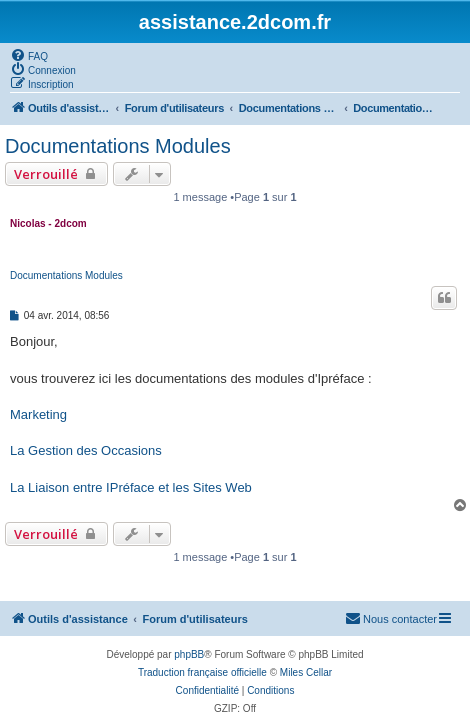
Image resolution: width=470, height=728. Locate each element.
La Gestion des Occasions (86, 450)
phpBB (189, 654)
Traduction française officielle (202, 672)
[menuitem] (29, 55)
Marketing (38, 414)
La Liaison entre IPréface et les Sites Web (131, 487)
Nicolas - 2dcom (48, 223)
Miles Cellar (306, 672)
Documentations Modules (118, 146)
